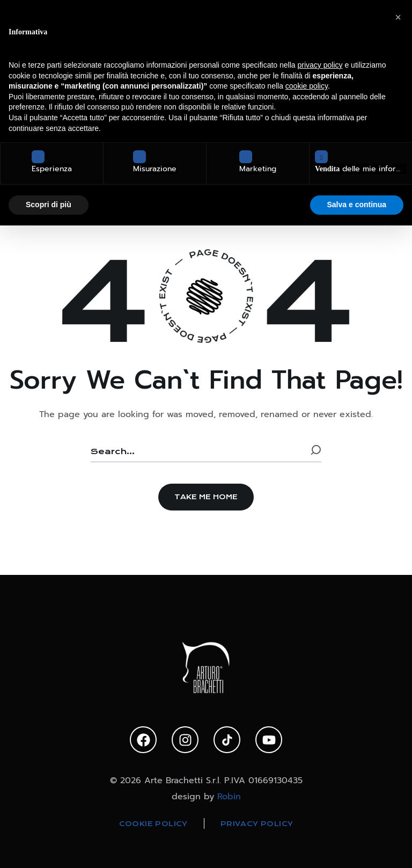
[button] (206, 497)
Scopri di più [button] (49, 205)
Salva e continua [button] (357, 205)
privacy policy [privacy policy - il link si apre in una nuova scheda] (320, 65)
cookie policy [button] (307, 86)
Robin (229, 797)
